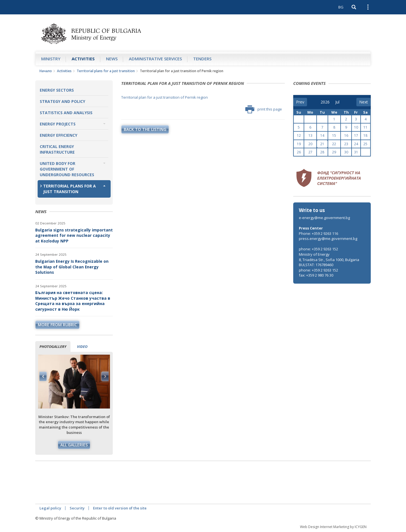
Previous (43, 376)
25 (365, 144)
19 (299, 144)
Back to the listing (145, 129)
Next (105, 376)
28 (322, 152)
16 (346, 135)
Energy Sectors (57, 90)
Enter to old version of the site (120, 508)
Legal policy (50, 508)
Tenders (202, 59)
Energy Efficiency (59, 135)
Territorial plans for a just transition (106, 71)
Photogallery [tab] (53, 346)
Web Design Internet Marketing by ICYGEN (333, 527)
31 (356, 152)
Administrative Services (155, 59)
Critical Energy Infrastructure (57, 149)
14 (322, 135)
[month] (339, 102)
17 (356, 135)
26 (299, 152)
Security (77, 508)
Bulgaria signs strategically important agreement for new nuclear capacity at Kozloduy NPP (74, 235)
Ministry (51, 59)
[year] (325, 102)
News (112, 59)
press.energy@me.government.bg (328, 239)
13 (310, 135)
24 (356, 144)
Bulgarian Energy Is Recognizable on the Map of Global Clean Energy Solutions (72, 267)
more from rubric (57, 325)
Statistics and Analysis (66, 113)
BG (341, 7)
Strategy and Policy (62, 101)
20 (310, 144)
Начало (46, 71)
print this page (264, 109)
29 (334, 152)
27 (310, 152)
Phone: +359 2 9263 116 (318, 233)
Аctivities (83, 59)
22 (334, 144)
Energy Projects (58, 124)
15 (334, 135)
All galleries (74, 445)
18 (365, 135)
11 (365, 127)
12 (299, 135)
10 (356, 127)
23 (346, 144)
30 (346, 152)
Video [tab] (82, 346)
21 (322, 144)
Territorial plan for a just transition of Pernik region (165, 97)
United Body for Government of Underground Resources (67, 169)
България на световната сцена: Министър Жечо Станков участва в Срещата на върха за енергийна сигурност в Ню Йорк (73, 301)
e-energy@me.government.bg (324, 218)
